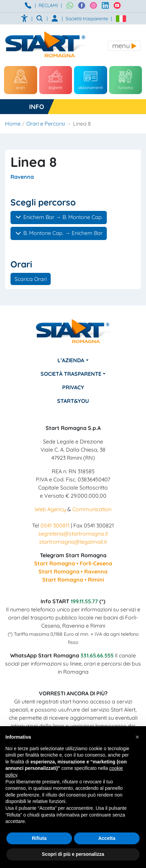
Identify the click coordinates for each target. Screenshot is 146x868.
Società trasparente (87, 19)
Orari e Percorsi (46, 124)
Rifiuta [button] (39, 838)
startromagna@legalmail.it (73, 542)
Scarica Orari (31, 279)
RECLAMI (48, 5)
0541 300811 (55, 525)
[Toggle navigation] (124, 46)
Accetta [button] (107, 838)
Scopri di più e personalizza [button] (73, 854)
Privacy (73, 387)
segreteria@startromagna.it (73, 534)
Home (13, 124)
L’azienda (71, 360)
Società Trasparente (71, 374)
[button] (137, 737)
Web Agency (50, 509)
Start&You (73, 401)
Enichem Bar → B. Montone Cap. (59, 217)
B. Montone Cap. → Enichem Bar (59, 233)
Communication (92, 509)
